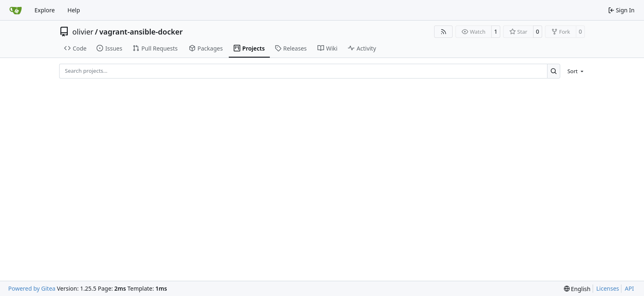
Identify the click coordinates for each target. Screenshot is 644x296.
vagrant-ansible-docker (141, 32)
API (629, 288)
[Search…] (554, 71)
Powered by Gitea (32, 288)
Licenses (608, 288)
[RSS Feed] (444, 32)
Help (74, 10)
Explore (45, 10)
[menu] (574, 71)
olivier (83, 32)
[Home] (16, 10)
